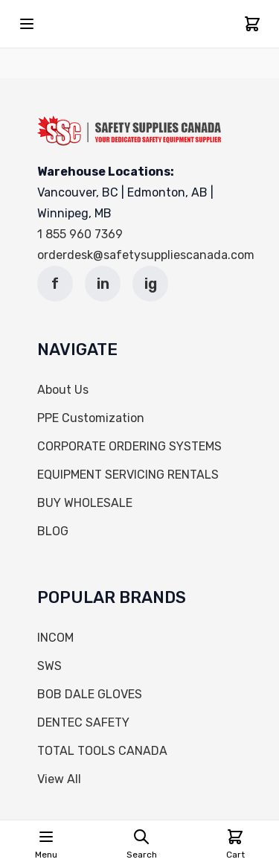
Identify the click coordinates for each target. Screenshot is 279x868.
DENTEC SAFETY (83, 722)
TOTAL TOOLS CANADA (102, 751)
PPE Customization (91, 418)
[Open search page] (142, 844)
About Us (63, 390)
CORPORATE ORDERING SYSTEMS (129, 446)
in (103, 284)
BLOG (53, 531)
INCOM (55, 638)
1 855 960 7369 (80, 234)
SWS (49, 666)
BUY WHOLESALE (85, 503)
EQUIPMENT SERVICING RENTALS (128, 475)
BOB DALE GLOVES (90, 694)
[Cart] (252, 24)
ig (151, 284)
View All (59, 779)
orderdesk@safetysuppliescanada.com (146, 255)
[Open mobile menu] (27, 24)
